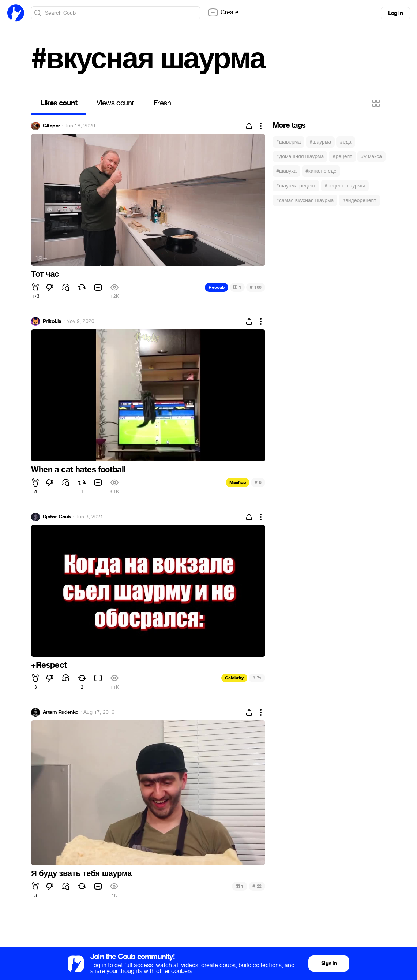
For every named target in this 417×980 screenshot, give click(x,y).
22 (257, 886)
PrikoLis (52, 321)
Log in (395, 13)
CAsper (51, 126)
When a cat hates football (78, 470)
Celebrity (234, 678)
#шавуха (286, 171)
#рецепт (342, 156)
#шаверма (288, 142)
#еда (345, 142)
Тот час (45, 274)
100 (256, 287)
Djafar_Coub (57, 517)
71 (257, 678)
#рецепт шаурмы (345, 186)
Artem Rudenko (61, 712)
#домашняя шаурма (300, 156)
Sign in (329, 963)
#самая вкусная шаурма (305, 200)
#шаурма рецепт (296, 186)
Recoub (217, 287)
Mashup (238, 482)
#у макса (371, 156)
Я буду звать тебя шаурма (81, 873)
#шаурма (320, 142)
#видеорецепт (359, 200)
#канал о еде (321, 171)
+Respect (49, 665)
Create (223, 12)
